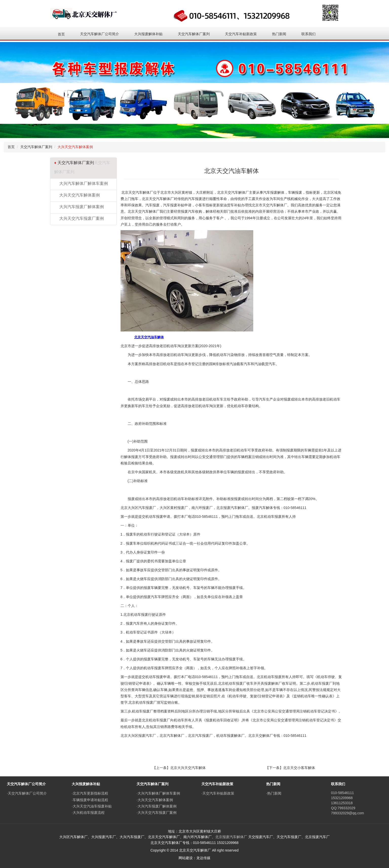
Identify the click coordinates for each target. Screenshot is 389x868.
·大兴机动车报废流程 (88, 813)
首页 (61, 34)
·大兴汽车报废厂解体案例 (157, 806)
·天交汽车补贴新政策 (218, 793)
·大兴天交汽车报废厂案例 (157, 813)
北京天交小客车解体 (299, 768)
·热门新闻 (274, 793)
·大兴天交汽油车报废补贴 (92, 806)
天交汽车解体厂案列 (36, 147)
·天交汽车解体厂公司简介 (27, 793)
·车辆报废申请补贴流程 (90, 800)
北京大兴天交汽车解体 (188, 768)
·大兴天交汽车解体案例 (155, 800)
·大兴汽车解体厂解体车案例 (158, 793)
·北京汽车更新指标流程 (90, 793)
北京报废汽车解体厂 (231, 837)
